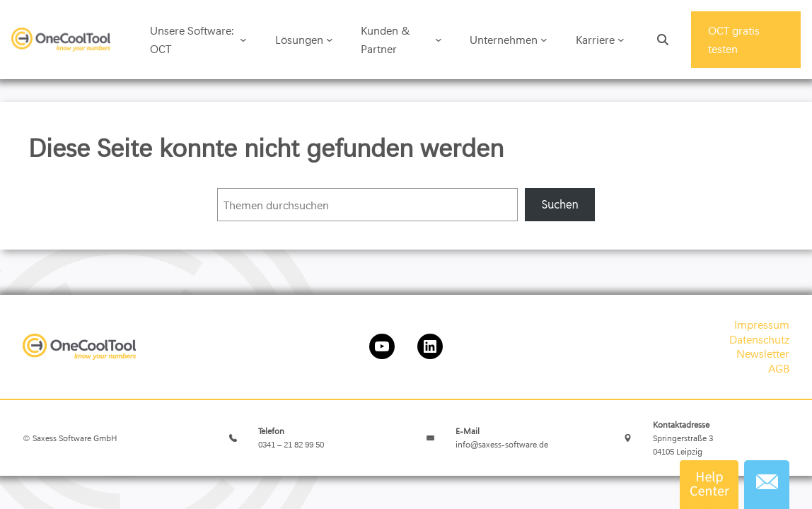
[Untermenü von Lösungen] (330, 40)
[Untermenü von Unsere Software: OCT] (243, 40)
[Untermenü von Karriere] (621, 40)
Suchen (559, 205)
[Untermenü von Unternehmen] (544, 40)
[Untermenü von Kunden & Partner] (439, 40)
